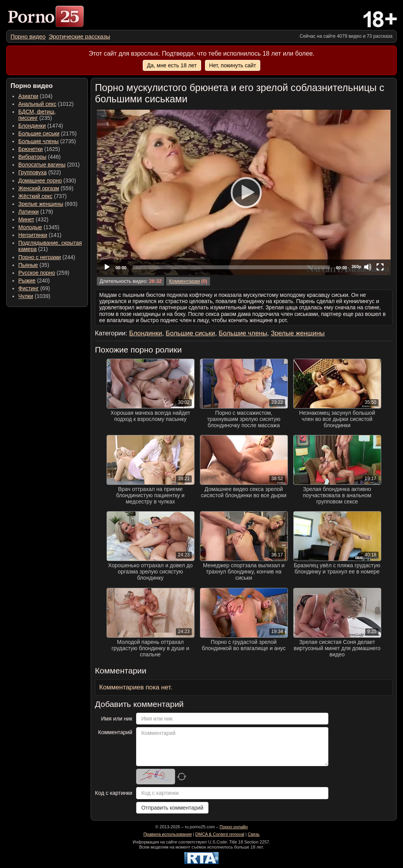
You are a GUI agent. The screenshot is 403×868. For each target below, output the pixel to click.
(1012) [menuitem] (46, 104)
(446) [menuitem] (39, 157)
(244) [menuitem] (47, 257)
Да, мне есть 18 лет (172, 65)
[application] (244, 192)
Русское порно (37, 273)
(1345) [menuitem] (39, 227)
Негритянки (33, 235)
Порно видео (28, 36)
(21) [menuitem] (50, 246)
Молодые (30, 227)
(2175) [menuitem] (47, 133)
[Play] (244, 192)
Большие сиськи (39, 133)
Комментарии (184, 281)
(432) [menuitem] (33, 219)
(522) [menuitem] (40, 172)
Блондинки (32, 126)
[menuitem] (28, 36)
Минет (26, 219)
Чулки (26, 296)
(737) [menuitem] (42, 196)
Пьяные (28, 265)
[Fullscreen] (380, 267)
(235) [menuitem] (37, 115)
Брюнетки (31, 149)
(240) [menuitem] (34, 281)
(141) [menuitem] (40, 235)
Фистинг (29, 288)
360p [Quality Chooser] (356, 267)
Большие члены (39, 141)
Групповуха (32, 172)
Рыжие (27, 281)
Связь (254, 834)
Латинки (29, 212)
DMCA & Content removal (220, 834)
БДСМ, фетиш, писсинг (37, 115)
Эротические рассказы (79, 36)
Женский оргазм (39, 188)
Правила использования (168, 834)
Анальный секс (37, 104)
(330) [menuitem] (47, 181)
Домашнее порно (40, 181)
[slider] (231, 267)
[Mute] (368, 267)
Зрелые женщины (41, 204)
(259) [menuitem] (44, 273)
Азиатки (28, 96)
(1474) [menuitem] (41, 126)
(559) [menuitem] (46, 188)
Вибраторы (32, 157)
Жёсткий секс (35, 196)
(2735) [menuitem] (47, 141)
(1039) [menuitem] (34, 296)
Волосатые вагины (42, 165)
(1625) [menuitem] (39, 149)
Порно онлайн (233, 827)
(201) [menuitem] (49, 165)
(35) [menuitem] (34, 265)
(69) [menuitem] (34, 288)
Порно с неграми (40, 257)
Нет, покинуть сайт (233, 65)
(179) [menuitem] (36, 212)
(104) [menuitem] (35, 96)
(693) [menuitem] (48, 204)
